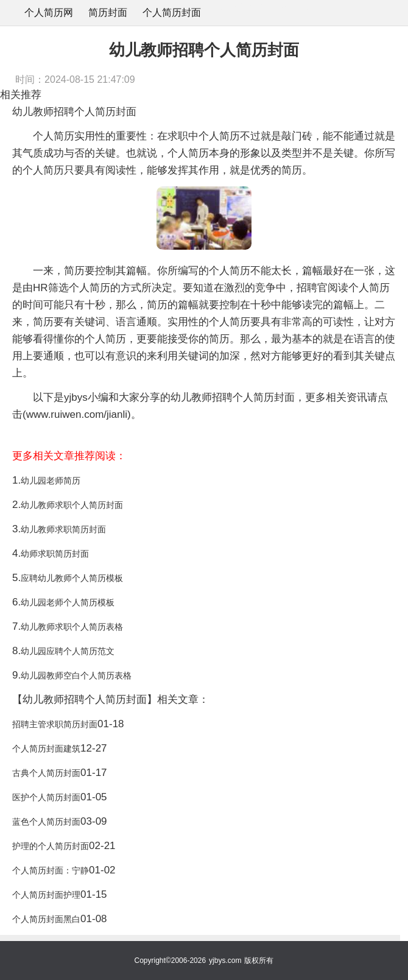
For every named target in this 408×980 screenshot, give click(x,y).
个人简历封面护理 (46, 895)
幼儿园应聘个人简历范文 (68, 651)
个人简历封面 (172, 12)
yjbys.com (225, 961)
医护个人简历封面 (46, 797)
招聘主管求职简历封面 (55, 724)
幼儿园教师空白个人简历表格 (76, 675)
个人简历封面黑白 (46, 919)
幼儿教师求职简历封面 (63, 529)
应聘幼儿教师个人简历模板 (72, 578)
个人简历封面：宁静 (51, 870)
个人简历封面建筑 (46, 749)
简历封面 (108, 12)
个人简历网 (49, 12)
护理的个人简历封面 (51, 846)
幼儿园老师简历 (51, 481)
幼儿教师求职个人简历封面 (72, 505)
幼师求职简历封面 (55, 554)
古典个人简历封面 (46, 773)
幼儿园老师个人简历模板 (68, 602)
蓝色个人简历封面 (46, 822)
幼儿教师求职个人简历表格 (72, 627)
